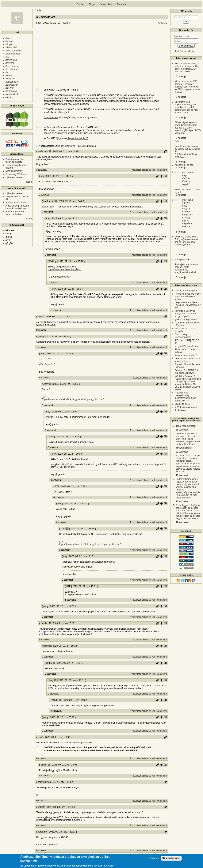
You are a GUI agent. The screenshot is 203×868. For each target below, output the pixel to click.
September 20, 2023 (78, 138)
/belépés (10, 41)
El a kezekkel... (182, 404)
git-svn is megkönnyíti (186, 319)
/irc (7, 72)
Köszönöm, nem (171, 858)
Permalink (165, 151)
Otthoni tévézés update (186, 291)
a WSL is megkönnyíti (186, 407)
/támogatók (11, 91)
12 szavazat (182, 501)
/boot (8, 38)
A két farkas (181, 410)
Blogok (92, 4)
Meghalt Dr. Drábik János (188, 346)
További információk (104, 866)
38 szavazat (182, 430)
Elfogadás (153, 858)
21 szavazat (182, 452)
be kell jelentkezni (66, 146)
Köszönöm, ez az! (184, 165)
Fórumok (122, 4)
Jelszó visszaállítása (185, 51)
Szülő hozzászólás (161, 176)
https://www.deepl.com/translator (64, 269)
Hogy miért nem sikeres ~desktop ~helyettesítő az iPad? (188, 305)
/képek (9, 76)
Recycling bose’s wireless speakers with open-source (188, 296)
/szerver (10, 88)
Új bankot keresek (15, 177)
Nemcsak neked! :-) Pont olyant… (187, 182)
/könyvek (10, 79)
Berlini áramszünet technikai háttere (15, 161)
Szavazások (106, 4)
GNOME (163, 23)
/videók (9, 97)
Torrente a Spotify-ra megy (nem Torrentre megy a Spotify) (185, 314)
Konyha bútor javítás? (186, 355)
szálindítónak (66, 464)
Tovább (28, 182)
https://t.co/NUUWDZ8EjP (57, 133)
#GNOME (88, 133)
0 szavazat (47, 212)
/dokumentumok (14, 51)
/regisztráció (12, 82)
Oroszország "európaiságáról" (183, 336)
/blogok (9, 44)
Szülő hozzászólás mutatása (165, 176)
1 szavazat (45, 195)
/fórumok (10, 63)
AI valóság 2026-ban (16, 174)
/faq (7, 57)
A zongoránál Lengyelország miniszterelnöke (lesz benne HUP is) (185, 397)
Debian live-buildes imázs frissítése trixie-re (188, 360)
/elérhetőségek (13, 54)
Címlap (81, 4)
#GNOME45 (76, 133)
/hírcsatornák (12, 69)
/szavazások (12, 85)
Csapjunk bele (51, 117)
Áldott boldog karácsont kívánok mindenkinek (17, 207)
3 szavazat (42, 170)
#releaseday (113, 133)
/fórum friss (11, 60)
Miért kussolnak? (14, 171)
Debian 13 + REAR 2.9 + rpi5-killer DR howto (187, 372)
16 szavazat (182, 475)
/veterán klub (12, 94)
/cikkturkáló (11, 47)
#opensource (100, 133)
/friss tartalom (12, 66)
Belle (188, 149)
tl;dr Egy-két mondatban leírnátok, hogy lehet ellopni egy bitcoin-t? (73, 398)
